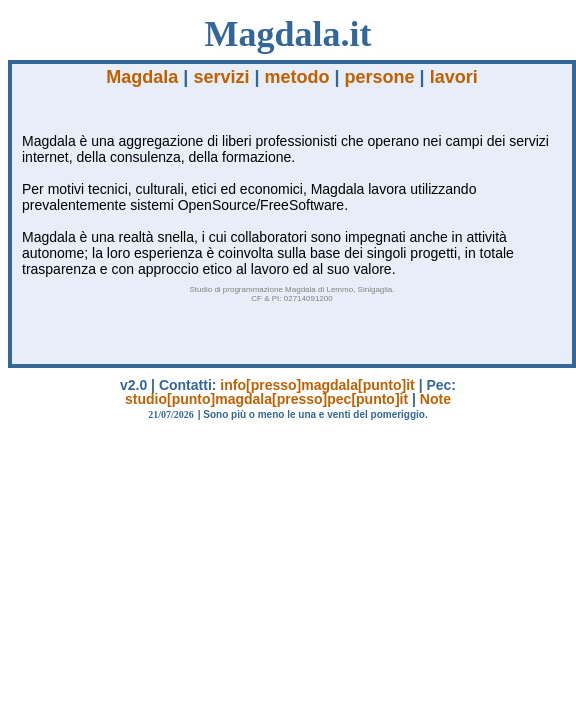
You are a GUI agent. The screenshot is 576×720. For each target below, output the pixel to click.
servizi (221, 77)
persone (380, 77)
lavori (454, 77)
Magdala (142, 77)
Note (435, 399)
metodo (297, 77)
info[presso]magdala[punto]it (317, 385)
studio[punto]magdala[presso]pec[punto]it (266, 399)
